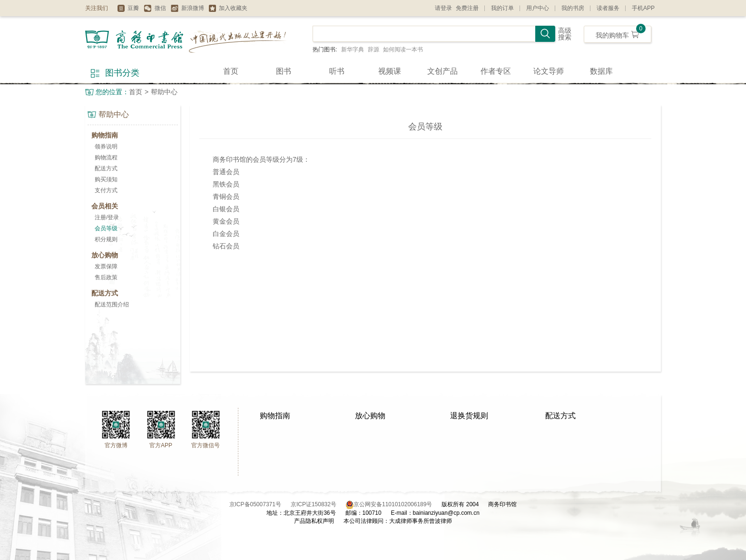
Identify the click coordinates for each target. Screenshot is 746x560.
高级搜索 (565, 34)
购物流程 (106, 157)
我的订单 (502, 8)
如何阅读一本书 (403, 49)
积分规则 (106, 239)
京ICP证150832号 (318, 504)
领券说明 (106, 147)
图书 (284, 71)
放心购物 (370, 416)
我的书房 (573, 8)
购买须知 (106, 179)
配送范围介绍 (112, 305)
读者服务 (608, 8)
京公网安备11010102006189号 (393, 504)
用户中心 (538, 8)
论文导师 (549, 71)
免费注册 (467, 8)
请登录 (443, 8)
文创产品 (442, 71)
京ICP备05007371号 (260, 504)
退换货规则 (469, 416)
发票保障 (106, 266)
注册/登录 (107, 217)
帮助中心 (164, 92)
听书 (337, 71)
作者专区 (496, 71)
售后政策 (106, 277)
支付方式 (106, 190)
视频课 (390, 71)
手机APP (643, 8)
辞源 (373, 49)
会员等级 (106, 228)
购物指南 (275, 416)
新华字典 (353, 49)
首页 (231, 71)
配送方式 (106, 168)
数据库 (601, 71)
